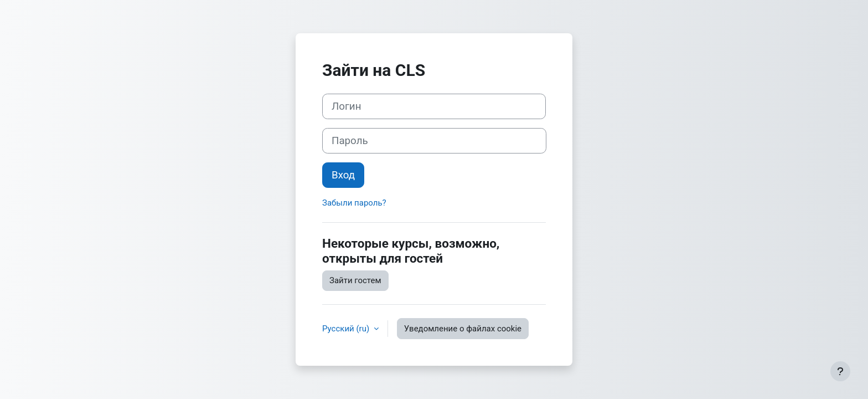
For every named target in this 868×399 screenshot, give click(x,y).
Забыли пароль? (354, 203)
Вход (343, 175)
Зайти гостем (355, 280)
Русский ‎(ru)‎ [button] (347, 329)
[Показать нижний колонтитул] (840, 371)
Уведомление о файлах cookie (463, 329)
